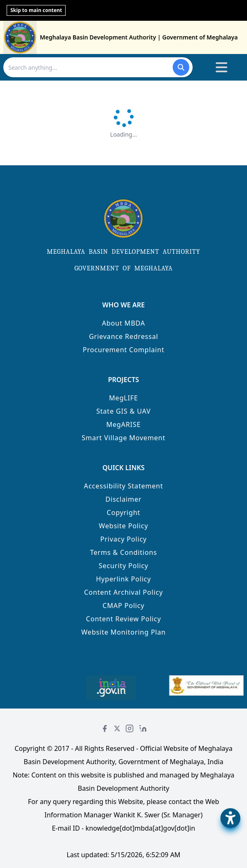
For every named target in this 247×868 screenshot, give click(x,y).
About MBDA (123, 323)
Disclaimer (124, 499)
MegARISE (124, 424)
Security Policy (124, 566)
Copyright (124, 512)
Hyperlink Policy (124, 579)
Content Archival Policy (124, 592)
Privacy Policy (123, 539)
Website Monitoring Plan (124, 632)
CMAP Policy (124, 606)
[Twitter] (117, 728)
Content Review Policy (124, 619)
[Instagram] (130, 728)
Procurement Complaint (124, 350)
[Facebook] (105, 728)
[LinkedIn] (143, 728)
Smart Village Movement (124, 438)
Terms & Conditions (124, 552)
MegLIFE (124, 398)
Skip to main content (36, 10)
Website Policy (124, 526)
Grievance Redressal (124, 336)
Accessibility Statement (124, 486)
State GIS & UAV (124, 411)
